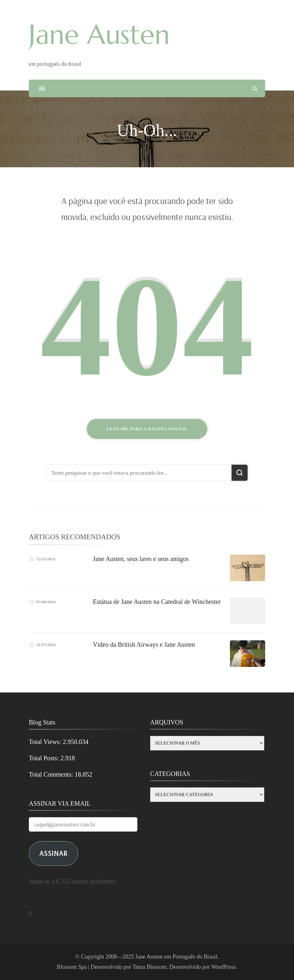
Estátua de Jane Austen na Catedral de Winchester (157, 602)
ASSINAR (53, 853)
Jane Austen (99, 35)
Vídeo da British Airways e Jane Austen (144, 644)
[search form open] (255, 88)
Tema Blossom (150, 967)
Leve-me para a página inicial (147, 429)
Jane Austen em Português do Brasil (176, 957)
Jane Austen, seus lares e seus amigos (141, 559)
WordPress (224, 967)
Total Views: (46, 742)
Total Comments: (52, 774)
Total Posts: (45, 758)
